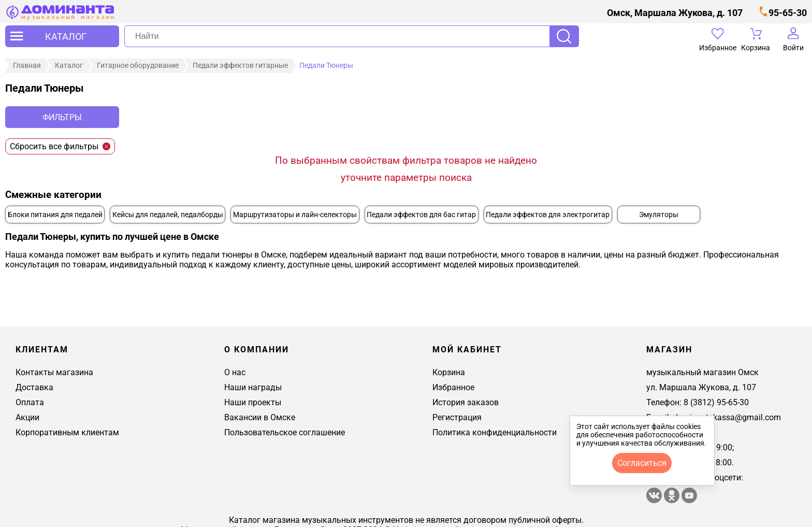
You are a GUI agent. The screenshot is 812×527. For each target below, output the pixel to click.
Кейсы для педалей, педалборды (168, 215)
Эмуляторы (659, 215)
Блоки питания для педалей (55, 215)
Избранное (453, 387)
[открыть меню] (62, 36)
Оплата (30, 402)
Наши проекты (253, 402)
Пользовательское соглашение (285, 432)
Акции (27, 417)
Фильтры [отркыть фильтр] (62, 117)
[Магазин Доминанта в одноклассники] (673, 500)
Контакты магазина (54, 372)
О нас (235, 372)
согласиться (642, 463)
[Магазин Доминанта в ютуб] (689, 500)
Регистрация (457, 417)
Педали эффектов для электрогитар (548, 215)
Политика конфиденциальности (495, 432)
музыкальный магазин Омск (702, 372)
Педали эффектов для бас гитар (421, 215)
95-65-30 (788, 13)
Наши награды (253, 387)
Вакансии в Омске (260, 417)
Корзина (449, 372)
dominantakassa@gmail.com (727, 417)
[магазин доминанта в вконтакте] (655, 500)
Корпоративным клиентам (67, 432)
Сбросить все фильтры (60, 146)
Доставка (34, 387)
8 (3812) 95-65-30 (716, 402)
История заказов (466, 402)
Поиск (564, 36)
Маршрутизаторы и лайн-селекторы (295, 215)
